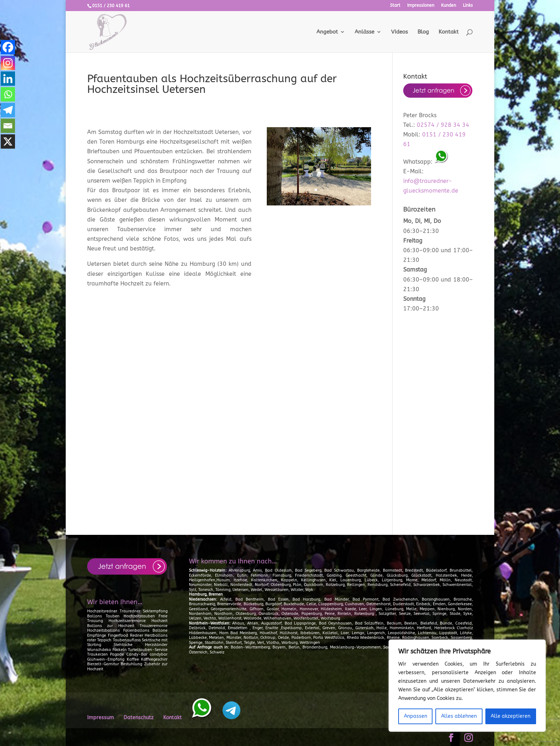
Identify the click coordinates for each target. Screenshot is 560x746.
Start (395, 6)
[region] (467, 686)
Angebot (327, 32)
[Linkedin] (8, 79)
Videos (399, 32)
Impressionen (421, 6)
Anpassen (416, 716)
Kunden (449, 6)
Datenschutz (139, 718)
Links (468, 6)
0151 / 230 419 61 (111, 6)
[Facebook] (8, 47)
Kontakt (449, 32)
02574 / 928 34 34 (443, 125)
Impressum (101, 718)
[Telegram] (8, 110)
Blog (423, 32)
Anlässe (364, 32)
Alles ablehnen (459, 716)
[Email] (8, 126)
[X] (8, 141)
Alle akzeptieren (511, 716)
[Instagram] (8, 63)
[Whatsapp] (8, 94)
